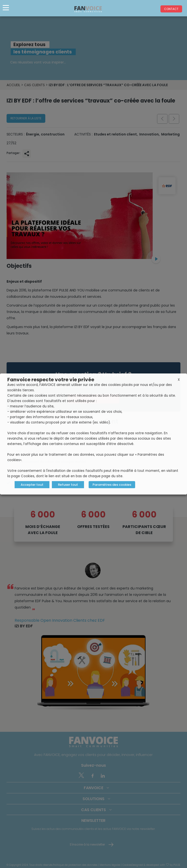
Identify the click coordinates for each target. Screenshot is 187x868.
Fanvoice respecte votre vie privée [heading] (51, 380)
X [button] (179, 380)
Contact (171, 9)
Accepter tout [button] (32, 485)
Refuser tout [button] (68, 485)
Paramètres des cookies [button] (112, 485)
